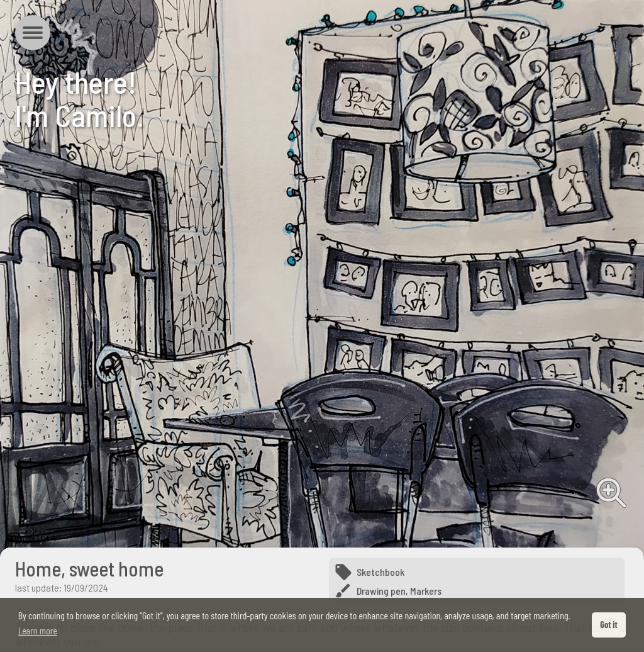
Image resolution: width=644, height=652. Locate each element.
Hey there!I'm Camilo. (80, 98)
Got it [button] (608, 625)
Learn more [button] (38, 630)
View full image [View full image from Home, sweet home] (611, 493)
